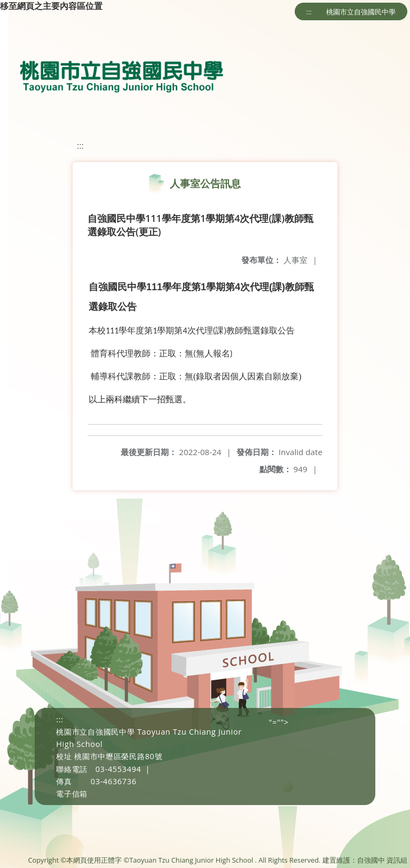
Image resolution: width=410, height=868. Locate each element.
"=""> (279, 722)
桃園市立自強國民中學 (361, 12)
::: (309, 12)
